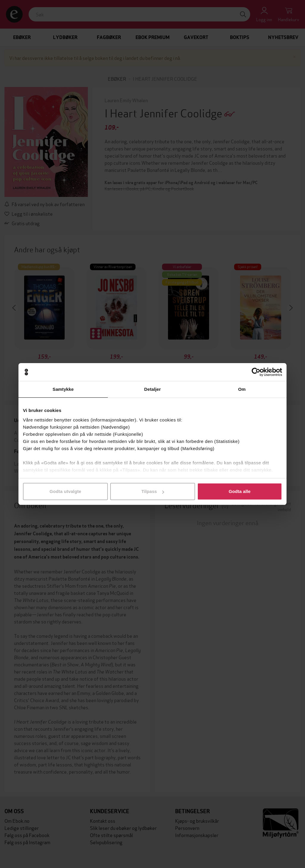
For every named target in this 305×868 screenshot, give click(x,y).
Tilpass (153, 491)
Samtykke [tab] (63, 389)
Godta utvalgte (65, 491)
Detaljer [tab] (152, 389)
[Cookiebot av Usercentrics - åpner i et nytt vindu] (256, 372)
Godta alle (240, 491)
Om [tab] (242, 389)
